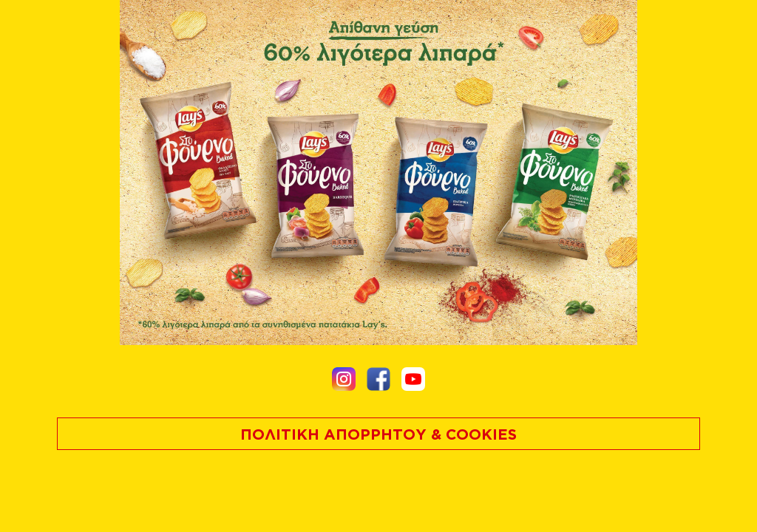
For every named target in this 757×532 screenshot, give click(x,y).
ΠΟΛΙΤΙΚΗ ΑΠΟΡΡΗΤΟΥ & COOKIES (378, 434)
